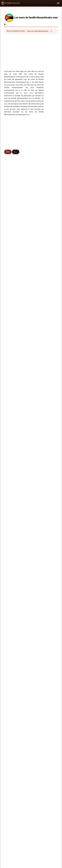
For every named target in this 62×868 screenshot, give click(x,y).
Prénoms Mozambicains (19, 508)
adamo (32, 234)
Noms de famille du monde (16, 31)
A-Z (8, 152)
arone (31, 294)
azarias (11, 349)
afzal (11, 431)
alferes (11, 365)
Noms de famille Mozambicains (38, 31)
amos (31, 338)
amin (11, 360)
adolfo (11, 354)
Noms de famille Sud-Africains (22, 537)
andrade (32, 218)
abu (10, 322)
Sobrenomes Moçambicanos (21, 585)
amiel (11, 300)
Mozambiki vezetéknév (19, 612)
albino (32, 223)
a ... (16, 152)
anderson (33, 420)
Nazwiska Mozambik (19, 589)
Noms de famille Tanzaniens (21, 532)
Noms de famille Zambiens (21, 541)
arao (31, 349)
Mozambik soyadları (19, 627)
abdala (11, 245)
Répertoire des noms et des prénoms (25, 681)
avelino (32, 343)
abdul (11, 251)
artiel (31, 392)
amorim (32, 289)
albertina (32, 403)
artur (31, 278)
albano (11, 332)
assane (32, 229)
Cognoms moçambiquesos (21, 580)
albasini (32, 387)
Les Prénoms (53, 678)
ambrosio (33, 327)
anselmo (12, 278)
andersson (13, 458)
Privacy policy (45, 681)
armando (33, 207)
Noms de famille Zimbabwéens (22, 546)
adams (11, 425)
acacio (11, 409)
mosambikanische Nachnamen (22, 570)
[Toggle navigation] (58, 3)
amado (11, 289)
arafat (31, 458)
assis (31, 371)
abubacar (33, 272)
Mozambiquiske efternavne (21, 603)
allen (31, 425)
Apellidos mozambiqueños (21, 561)
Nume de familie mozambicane (22, 617)
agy (31, 365)
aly (30, 251)
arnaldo (32, 267)
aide (10, 403)
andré (11, 240)
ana (10, 305)
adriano (32, 256)
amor (31, 447)
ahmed (11, 327)
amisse (11, 256)
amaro (32, 354)
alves (11, 223)
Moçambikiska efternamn (20, 622)
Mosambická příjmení (19, 599)
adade (11, 420)
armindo (32, 398)
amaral (11, 212)
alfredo (32, 240)
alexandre (12, 234)
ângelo (32, 316)
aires (31, 376)
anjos (31, 283)
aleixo (11, 283)
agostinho (33, 201)
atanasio (12, 311)
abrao (11, 392)
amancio (32, 436)
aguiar (32, 322)
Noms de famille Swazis (20, 527)
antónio (11, 191)
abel (31, 305)
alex (10, 452)
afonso (11, 201)
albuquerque (34, 360)
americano (13, 414)
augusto (12, 207)
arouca (11, 316)
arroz (11, 447)
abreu (31, 245)
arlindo (11, 382)
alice (10, 442)
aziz (31, 409)
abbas (31, 332)
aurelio (11, 376)
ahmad (11, 387)
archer (11, 398)
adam (11, 267)
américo (12, 436)
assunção (33, 414)
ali (10, 229)
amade (11, 196)
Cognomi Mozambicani (20, 575)
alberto (32, 196)
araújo (11, 218)
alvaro (32, 300)
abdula (32, 212)
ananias (32, 431)
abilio (11, 371)
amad (11, 338)
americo (12, 272)
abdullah (32, 452)
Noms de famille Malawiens (21, 523)
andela (32, 311)
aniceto (11, 343)
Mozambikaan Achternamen (21, 594)
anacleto (32, 442)
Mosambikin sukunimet (20, 608)
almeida (32, 191)
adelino (32, 382)
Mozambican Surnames (20, 566)
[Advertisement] (31, 50)
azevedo (32, 261)
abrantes (12, 294)
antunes (12, 261)
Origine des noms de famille (36, 678)
